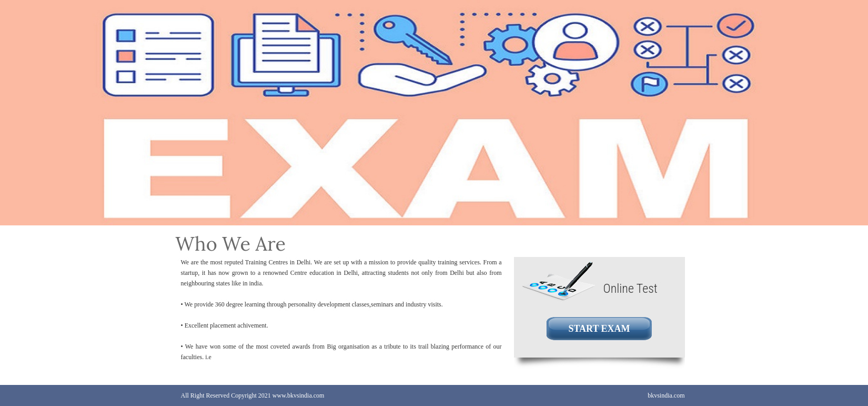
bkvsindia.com (666, 395)
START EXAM (599, 329)
